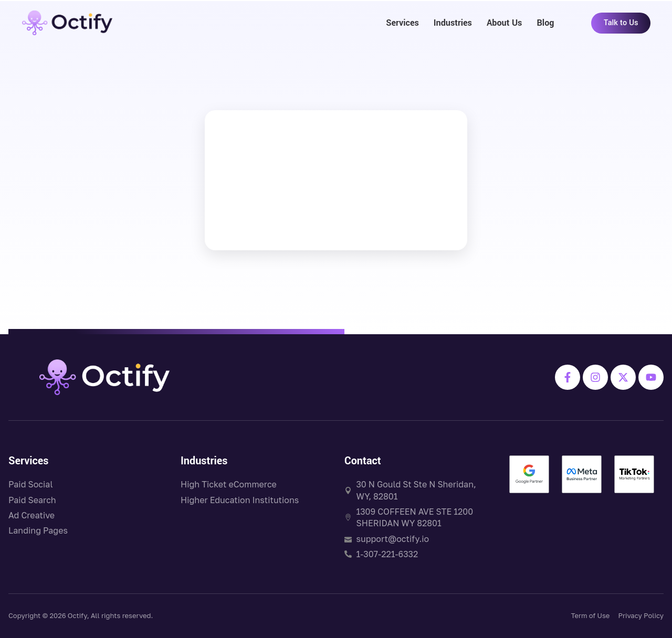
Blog (545, 23)
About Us (505, 23)
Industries (453, 23)
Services (402, 23)
